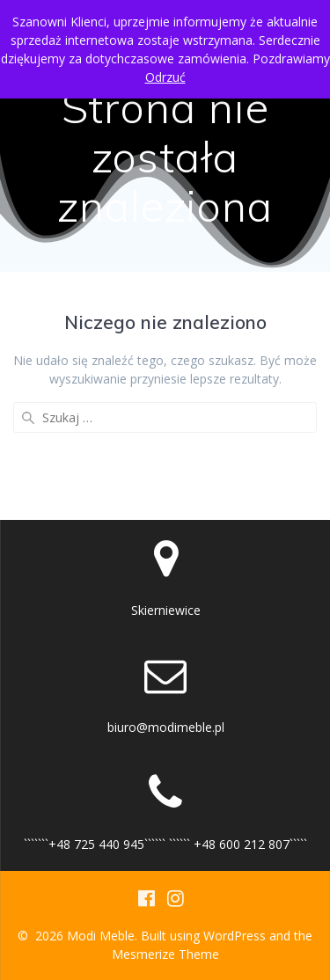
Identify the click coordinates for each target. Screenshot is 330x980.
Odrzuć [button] (165, 77)
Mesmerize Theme (165, 954)
